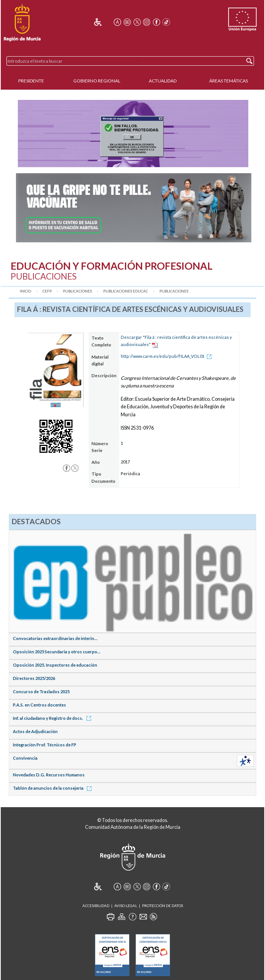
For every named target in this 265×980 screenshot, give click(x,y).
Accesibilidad (96, 906)
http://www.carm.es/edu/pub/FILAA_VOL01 (167, 356)
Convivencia (25, 758)
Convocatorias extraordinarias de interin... (55, 638)
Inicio (25, 291)
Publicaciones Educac (126, 291)
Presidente (31, 81)
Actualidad (163, 81)
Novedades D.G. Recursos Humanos (49, 775)
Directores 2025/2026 (34, 678)
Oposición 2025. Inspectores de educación (55, 665)
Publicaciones (77, 291)
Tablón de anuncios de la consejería (54, 788)
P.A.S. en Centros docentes (39, 705)
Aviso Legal (126, 906)
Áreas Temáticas (229, 81)
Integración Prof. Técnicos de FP (45, 745)
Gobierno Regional (97, 81)
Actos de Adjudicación (35, 731)
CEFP (47, 291)
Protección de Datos (162, 906)
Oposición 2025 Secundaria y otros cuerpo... (57, 652)
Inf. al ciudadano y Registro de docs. (53, 718)
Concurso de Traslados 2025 (41, 692)
